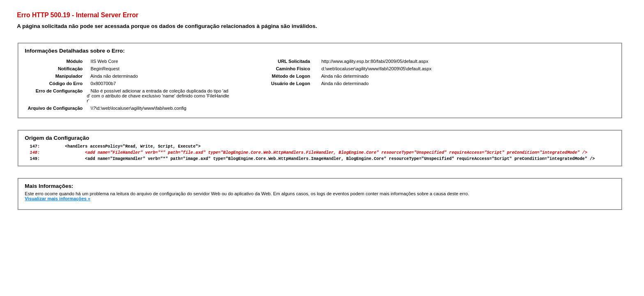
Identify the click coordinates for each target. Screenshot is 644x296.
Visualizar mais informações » (57, 202)
